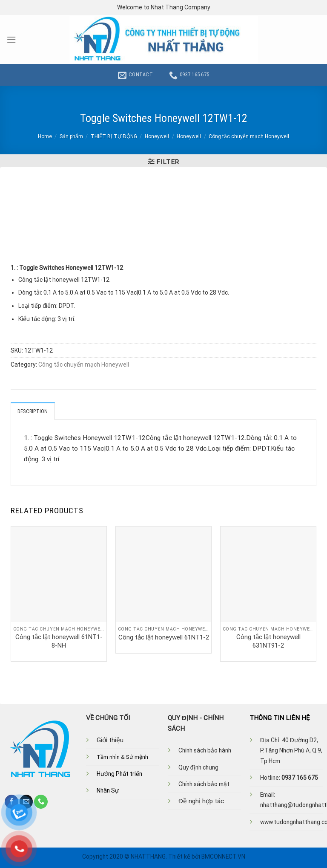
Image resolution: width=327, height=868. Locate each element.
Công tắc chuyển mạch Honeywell (249, 136)
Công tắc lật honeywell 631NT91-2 (268, 641)
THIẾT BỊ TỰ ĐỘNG (114, 136)
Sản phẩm (71, 136)
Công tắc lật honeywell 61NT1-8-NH (59, 641)
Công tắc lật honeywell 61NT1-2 (164, 637)
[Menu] (11, 40)
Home (45, 136)
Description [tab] (33, 411)
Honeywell (157, 136)
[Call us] (41, 801)
